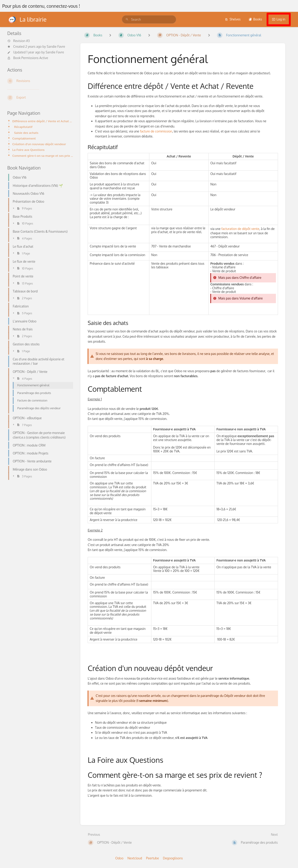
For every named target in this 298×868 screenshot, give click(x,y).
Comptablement (24, 138)
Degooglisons (173, 858)
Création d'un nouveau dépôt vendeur (39, 144)
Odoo (119, 858)
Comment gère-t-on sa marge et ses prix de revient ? (43, 156)
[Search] (127, 19)
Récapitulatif (23, 127)
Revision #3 (18, 41)
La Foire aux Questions (28, 150)
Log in (279, 19)
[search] (149, 19)
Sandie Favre (56, 46)
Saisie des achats (26, 133)
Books (255, 19)
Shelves (233, 19)
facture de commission (156, 131)
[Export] (40, 98)
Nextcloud (135, 858)
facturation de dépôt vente (240, 229)
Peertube (153, 858)
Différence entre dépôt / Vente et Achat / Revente (43, 121)
